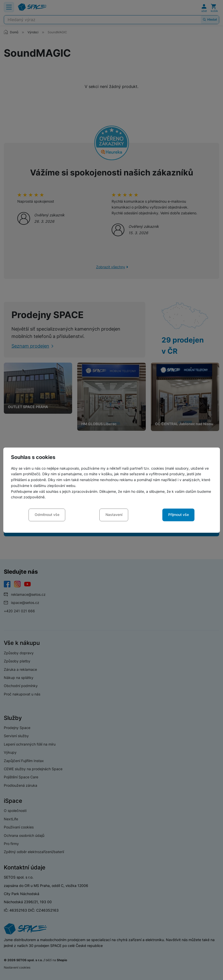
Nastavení (114, 515)
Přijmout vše (179, 515)
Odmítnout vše (47, 515)
